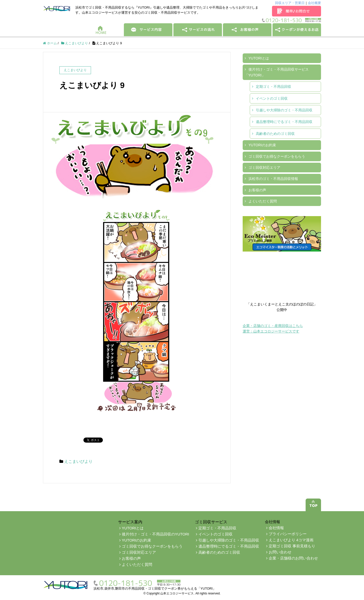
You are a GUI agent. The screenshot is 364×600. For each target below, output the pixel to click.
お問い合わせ (280, 552)
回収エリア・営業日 (290, 3)
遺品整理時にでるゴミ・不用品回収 (284, 122)
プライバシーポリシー (288, 534)
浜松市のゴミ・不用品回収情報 (273, 179)
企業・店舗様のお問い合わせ (293, 558)
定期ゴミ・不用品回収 (274, 87)
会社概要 (314, 3)
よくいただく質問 (263, 201)
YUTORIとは (259, 58)
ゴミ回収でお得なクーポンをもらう (277, 156)
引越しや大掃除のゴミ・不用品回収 (284, 110)
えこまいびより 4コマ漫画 (291, 540)
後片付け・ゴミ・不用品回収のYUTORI (155, 534)
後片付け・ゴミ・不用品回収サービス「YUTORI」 (277, 72)
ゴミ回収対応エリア (264, 168)
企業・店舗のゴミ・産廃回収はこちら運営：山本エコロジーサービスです (273, 328)
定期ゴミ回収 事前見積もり (292, 546)
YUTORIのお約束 (262, 145)
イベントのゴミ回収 (272, 98)
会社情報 (276, 528)
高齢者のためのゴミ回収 (275, 134)
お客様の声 (257, 190)
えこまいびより (78, 461)
